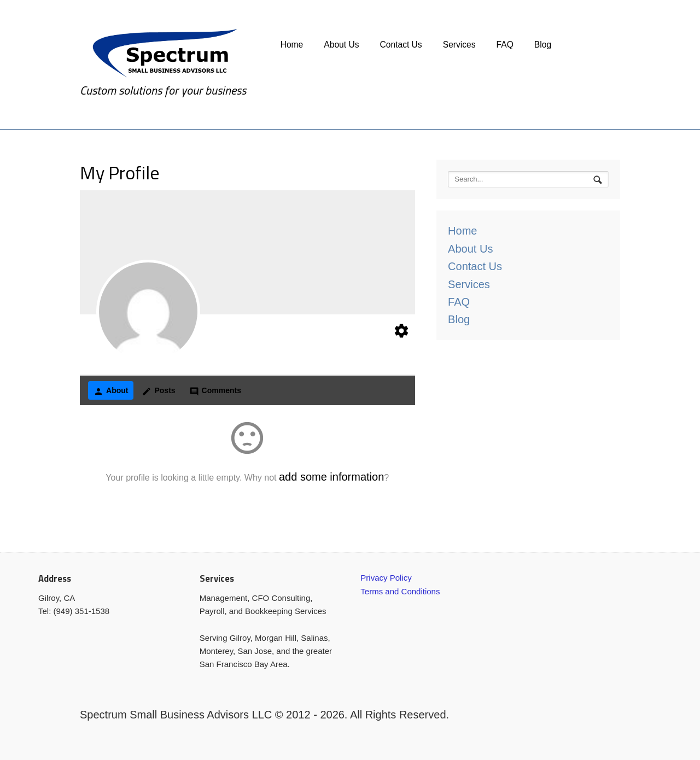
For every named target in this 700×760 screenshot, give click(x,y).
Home (292, 45)
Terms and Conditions (400, 591)
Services (459, 45)
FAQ (505, 45)
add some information (331, 477)
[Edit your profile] (401, 333)
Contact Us (401, 45)
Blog (543, 45)
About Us (341, 45)
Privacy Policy (386, 578)
